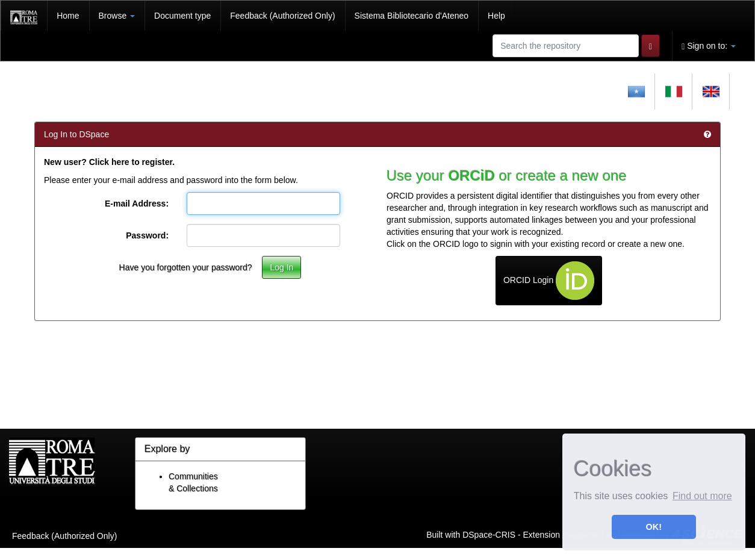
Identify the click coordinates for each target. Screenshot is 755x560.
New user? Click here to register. (109, 162)
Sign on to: (709, 46)
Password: (147, 235)
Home (68, 16)
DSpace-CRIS (489, 534)
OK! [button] (654, 527)
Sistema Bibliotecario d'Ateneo (412, 16)
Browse (117, 16)
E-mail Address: (137, 204)
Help (496, 16)
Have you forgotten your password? (186, 267)
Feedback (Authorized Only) (282, 16)
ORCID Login (549, 281)
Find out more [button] (702, 496)
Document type (182, 16)
